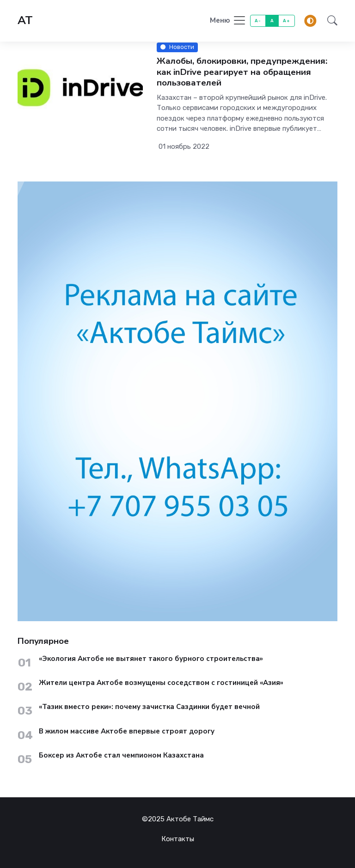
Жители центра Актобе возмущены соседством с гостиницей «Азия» (161, 683)
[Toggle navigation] (228, 21)
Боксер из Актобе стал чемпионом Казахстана (121, 755)
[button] (330, 21)
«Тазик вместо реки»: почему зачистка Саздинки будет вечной (149, 707)
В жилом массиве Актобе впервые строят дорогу (127, 731)
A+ (286, 21)
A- (258, 21)
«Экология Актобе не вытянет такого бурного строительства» (151, 659)
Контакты (178, 839)
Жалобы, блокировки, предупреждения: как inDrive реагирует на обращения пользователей (242, 72)
